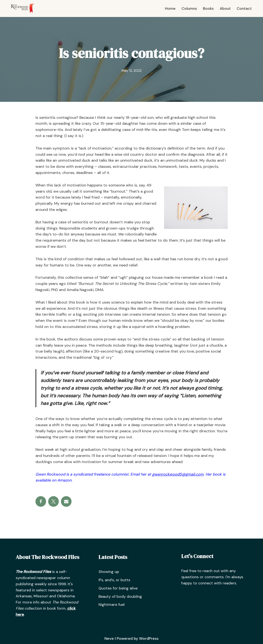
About (225, 8)
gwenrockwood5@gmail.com (178, 474)
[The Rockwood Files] (24, 8)
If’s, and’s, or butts (114, 580)
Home (170, 8)
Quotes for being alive (118, 588)
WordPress (149, 638)
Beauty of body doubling (120, 596)
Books (208, 8)
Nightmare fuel (112, 605)
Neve (109, 638)
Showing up (109, 572)
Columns (189, 8)
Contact (244, 8)
